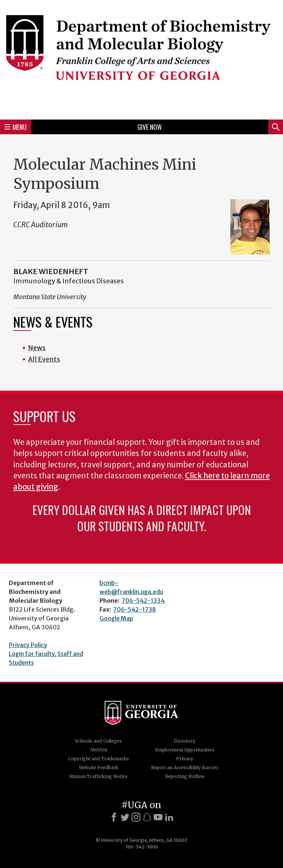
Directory (185, 741)
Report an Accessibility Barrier (185, 767)
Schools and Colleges (99, 741)
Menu (15, 127)
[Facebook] (114, 817)
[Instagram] (136, 817)
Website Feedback (99, 767)
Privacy (185, 759)
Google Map (116, 618)
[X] (125, 817)
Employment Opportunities (185, 750)
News (37, 348)
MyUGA (99, 750)
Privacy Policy (28, 645)
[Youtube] (158, 817)
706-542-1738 (134, 609)
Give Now (150, 127)
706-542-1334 (143, 601)
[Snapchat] (147, 817)
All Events (44, 359)
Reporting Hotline (185, 776)
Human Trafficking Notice (98, 776)
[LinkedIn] (169, 817)
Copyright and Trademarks (99, 759)
